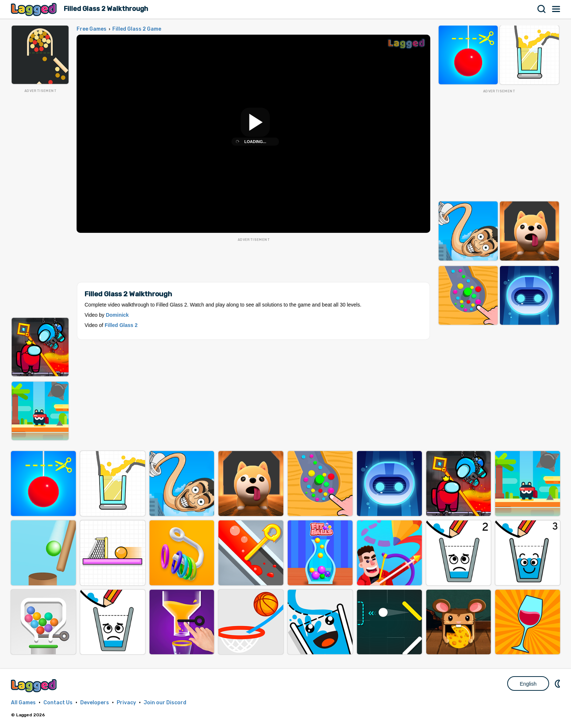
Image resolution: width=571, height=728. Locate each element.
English (528, 684)
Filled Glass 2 (121, 325)
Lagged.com (35, 685)
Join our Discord (165, 703)
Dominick (117, 315)
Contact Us (58, 703)
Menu (556, 9)
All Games (23, 703)
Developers (95, 703)
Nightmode (558, 683)
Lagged (35, 9)
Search (542, 9)
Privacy (126, 703)
